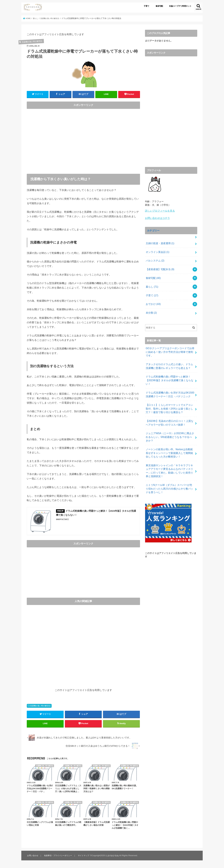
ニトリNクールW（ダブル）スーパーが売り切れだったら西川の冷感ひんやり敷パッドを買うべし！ (170, 472)
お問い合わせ (33, 858)
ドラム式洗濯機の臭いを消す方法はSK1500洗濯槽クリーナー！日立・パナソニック (170, 387)
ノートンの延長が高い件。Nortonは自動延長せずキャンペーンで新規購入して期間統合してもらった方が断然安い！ (169, 439)
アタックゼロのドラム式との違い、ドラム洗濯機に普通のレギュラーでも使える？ (169, 360)
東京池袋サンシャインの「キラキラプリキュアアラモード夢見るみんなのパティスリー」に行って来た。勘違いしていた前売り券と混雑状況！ (169, 455)
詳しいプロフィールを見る (159, 211)
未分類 (151, 308)
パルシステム (154, 258)
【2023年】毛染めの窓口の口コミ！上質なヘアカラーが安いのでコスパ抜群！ (169, 413)
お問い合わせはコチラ (157, 218)
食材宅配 (159, 6)
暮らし (152, 283)
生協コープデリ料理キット (180, 6)
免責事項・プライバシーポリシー (59, 858)
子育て (147, 6)
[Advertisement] (83, 141)
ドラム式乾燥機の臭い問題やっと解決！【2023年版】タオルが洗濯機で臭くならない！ (168, 373)
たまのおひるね (115, 858)
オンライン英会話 (157, 250)
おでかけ (153, 299)
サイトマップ (86, 858)
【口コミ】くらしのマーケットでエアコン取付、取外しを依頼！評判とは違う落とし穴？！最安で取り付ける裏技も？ (169, 400)
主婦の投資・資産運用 (159, 242)
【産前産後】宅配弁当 (159, 267)
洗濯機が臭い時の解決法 (40, 707)
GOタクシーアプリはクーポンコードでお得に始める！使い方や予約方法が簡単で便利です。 (170, 346)
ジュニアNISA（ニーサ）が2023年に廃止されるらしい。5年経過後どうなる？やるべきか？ (170, 425)
